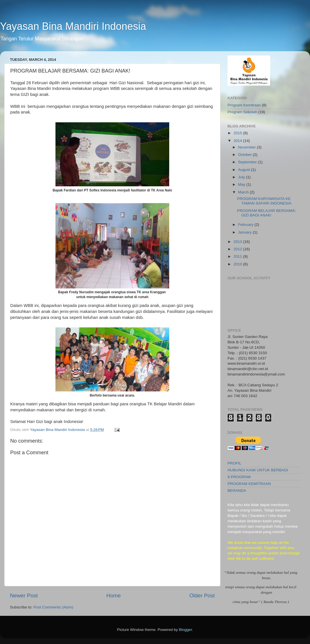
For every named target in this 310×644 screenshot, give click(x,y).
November (247, 147)
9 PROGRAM (239, 477)
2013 (238, 242)
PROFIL (234, 463)
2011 (238, 256)
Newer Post (24, 596)
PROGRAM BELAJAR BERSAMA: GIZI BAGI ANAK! (267, 213)
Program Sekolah (242, 112)
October (245, 155)
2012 (238, 249)
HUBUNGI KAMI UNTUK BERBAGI (258, 470)
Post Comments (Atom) (53, 607)
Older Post (202, 596)
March (244, 192)
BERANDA (237, 491)
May (242, 184)
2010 (238, 264)
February (246, 225)
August (245, 170)
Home (113, 596)
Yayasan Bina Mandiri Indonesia (73, 26)
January (245, 232)
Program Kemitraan (244, 105)
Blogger (185, 630)
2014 (238, 141)
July (242, 177)
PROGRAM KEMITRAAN (249, 484)
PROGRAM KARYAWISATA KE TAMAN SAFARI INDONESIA (264, 201)
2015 (238, 133)
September (248, 162)
